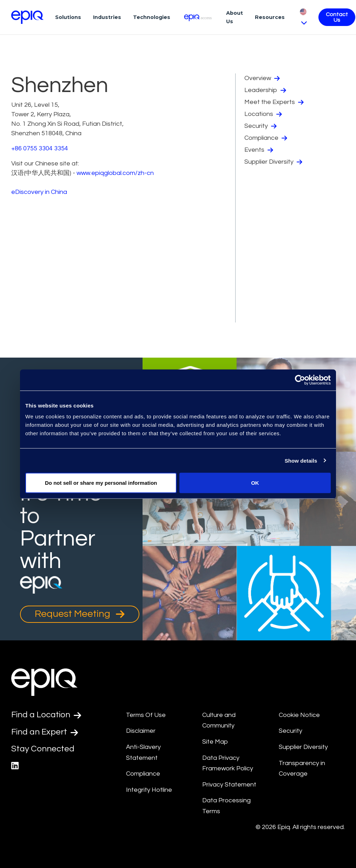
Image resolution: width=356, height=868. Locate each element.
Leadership (265, 90)
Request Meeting (80, 614)
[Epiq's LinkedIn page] (15, 766)
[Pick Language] (303, 17)
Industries (107, 17)
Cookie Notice (299, 715)
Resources (270, 17)
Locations (263, 114)
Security (261, 126)
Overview (262, 78)
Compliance (266, 138)
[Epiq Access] (198, 17)
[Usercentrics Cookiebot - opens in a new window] (300, 380)
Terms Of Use (146, 715)
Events (259, 150)
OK (255, 483)
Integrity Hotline (149, 790)
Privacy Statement (229, 785)
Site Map (215, 742)
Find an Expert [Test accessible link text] (45, 732)
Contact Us (337, 17)
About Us (235, 17)
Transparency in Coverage (302, 769)
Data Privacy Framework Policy (228, 763)
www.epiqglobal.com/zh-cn (115, 173)
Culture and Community (219, 720)
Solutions (68, 17)
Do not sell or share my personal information (101, 483)
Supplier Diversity (273, 162)
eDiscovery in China (39, 192)
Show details (301, 460)
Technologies (152, 17)
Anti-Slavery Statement (143, 752)
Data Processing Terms (226, 806)
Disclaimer (141, 731)
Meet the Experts (274, 102)
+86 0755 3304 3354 (40, 148)
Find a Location (46, 715)
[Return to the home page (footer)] (27, 17)
